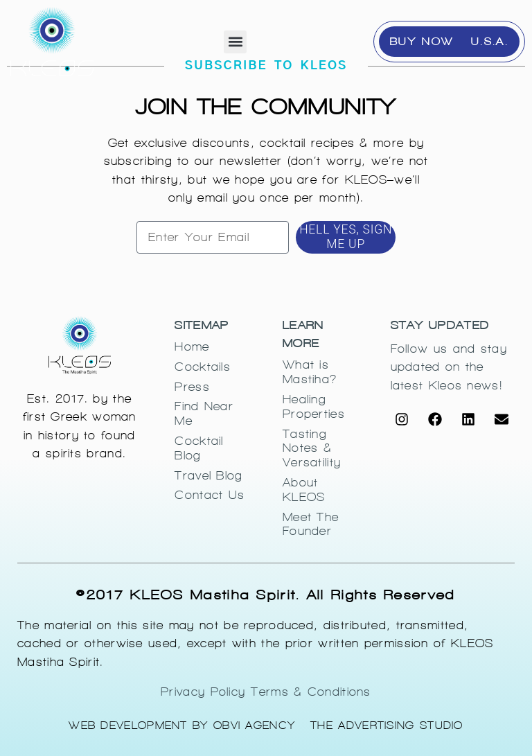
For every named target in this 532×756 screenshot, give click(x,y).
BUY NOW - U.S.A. (449, 41)
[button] (235, 42)
